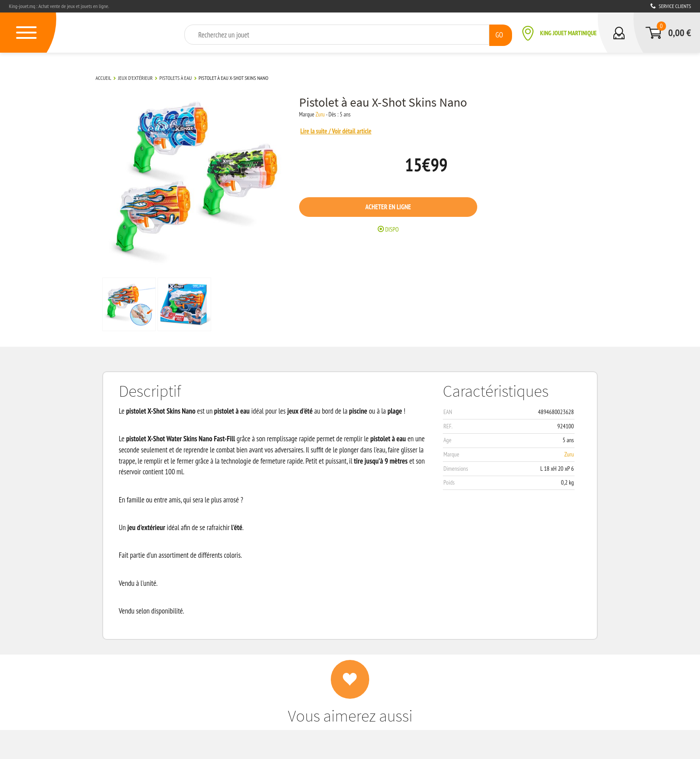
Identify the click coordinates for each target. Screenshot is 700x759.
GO (499, 34)
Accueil (103, 77)
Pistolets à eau (176, 77)
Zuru (330, 114)
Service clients (671, 6)
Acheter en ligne (399, 208)
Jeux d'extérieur (135, 77)
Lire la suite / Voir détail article (347, 131)
